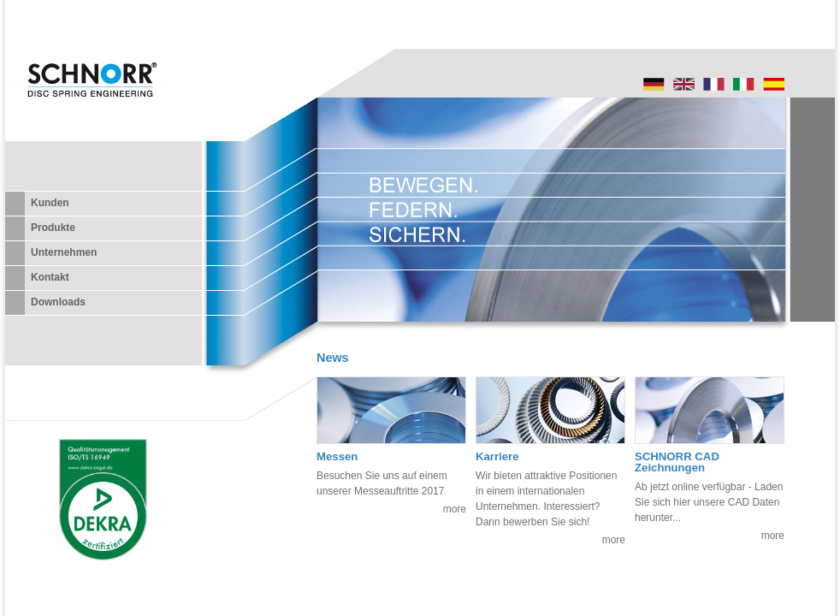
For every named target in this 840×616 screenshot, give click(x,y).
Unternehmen (64, 252)
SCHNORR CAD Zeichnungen (677, 462)
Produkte (53, 228)
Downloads (58, 302)
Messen (337, 456)
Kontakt (50, 277)
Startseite (654, 84)
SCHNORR (92, 95)
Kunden (50, 203)
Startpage (684, 84)
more (455, 509)
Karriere (497, 456)
